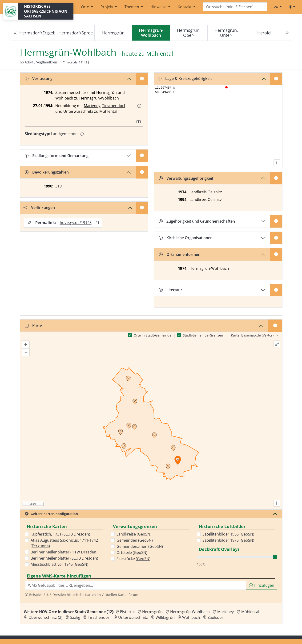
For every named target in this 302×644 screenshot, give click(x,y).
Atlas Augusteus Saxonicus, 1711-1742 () (64, 543)
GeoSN (81, 564)
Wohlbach (64, 98)
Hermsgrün (113, 33)
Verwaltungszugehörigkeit (186, 178)
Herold (264, 33)
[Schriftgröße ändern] (278, 7)
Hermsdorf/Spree (76, 33)
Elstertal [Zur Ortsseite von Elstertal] (127, 612)
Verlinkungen (39, 208)
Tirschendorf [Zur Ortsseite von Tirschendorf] (99, 617)
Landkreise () (134, 534)
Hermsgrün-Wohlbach (99, 98)
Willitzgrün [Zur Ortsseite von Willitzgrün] (165, 617)
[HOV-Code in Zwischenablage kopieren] (64, 63)
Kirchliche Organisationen (186, 238)
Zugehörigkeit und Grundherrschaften (197, 221)
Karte (33, 326)
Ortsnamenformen (180, 254)
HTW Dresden (84, 552)
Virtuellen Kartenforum (120, 595)
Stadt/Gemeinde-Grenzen (203, 335)
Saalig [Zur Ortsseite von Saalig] (75, 617)
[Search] (235, 7)
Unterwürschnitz (78, 111)
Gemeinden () (135, 540)
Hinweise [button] (159, 7)
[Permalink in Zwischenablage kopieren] (97, 223)
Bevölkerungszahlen (47, 172)
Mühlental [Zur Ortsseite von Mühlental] (250, 612)
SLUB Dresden (76, 534)
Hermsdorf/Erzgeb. (38, 33)
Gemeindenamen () (140, 546)
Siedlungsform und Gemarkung (57, 156)
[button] (139, 106)
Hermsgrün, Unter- (226, 33)
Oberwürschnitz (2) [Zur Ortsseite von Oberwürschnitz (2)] (45, 617)
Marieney (92, 106)
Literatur (171, 290)
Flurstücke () (133, 559)
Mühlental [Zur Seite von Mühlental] (160, 54)
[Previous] (15, 33)
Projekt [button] (107, 7)
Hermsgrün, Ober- (189, 33)
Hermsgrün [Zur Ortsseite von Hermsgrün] (152, 612)
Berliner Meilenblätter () (64, 552)
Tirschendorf (114, 106)
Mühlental (108, 111)
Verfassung (39, 79)
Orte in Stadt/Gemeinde (153, 335)
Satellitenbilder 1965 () (228, 534)
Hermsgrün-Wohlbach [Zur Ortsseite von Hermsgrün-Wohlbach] (190, 612)
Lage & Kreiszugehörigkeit (185, 79)
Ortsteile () (132, 553)
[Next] (287, 33)
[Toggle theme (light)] (292, 7)
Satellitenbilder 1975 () (228, 540)
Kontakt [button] (185, 7)
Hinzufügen (262, 585)
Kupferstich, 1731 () (60, 534)
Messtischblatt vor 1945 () (59, 564)
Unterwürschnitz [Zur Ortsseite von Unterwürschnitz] (133, 617)
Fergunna (40, 546)
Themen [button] (132, 7)
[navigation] (151, 33)
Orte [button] (85, 7)
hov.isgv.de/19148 (76, 223)
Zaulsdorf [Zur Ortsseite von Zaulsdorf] (216, 617)
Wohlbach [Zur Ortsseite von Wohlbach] (191, 617)
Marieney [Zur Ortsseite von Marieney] (225, 612)
